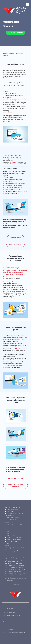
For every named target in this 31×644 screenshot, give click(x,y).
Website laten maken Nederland (15, 486)
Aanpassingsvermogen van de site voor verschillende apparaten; (15, 272)
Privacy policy (9, 629)
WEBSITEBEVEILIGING (14, 540)
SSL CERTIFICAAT (12, 541)
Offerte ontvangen (15, 33)
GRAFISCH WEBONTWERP (13, 525)
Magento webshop (12, 521)
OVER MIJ (8, 556)
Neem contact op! (15, 245)
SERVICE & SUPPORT (12, 536)
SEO (6, 530)
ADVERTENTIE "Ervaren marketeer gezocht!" (15, 548)
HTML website (11, 512)
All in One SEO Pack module (13, 188)
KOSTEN (8, 543)
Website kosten (15, 237)
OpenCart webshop (12, 519)
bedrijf (5, 78)
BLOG (7, 545)
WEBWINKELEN (10, 515)
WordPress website (12, 510)
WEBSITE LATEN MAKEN (13, 508)
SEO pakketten (11, 532)
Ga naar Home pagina (15, 478)
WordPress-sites (21, 349)
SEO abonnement (12, 534)
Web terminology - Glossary (13, 551)
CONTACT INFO (10, 608)
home (5, 54)
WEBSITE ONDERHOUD (14, 538)
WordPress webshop (13, 517)
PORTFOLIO (9, 523)
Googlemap (9, 112)
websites (11, 54)
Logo (6, 92)
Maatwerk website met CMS (15, 513)
